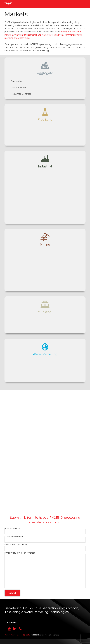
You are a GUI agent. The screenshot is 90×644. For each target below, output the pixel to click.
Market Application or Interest (45, 570)
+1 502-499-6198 (23, 635)
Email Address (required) (45, 547)
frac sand (76, 32)
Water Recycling (45, 354)
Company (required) (45, 539)
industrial (9, 35)
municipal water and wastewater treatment (42, 35)
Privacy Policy (10, 635)
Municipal (45, 312)
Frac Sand (45, 120)
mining (17, 35)
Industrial (45, 166)
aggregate (66, 32)
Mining (45, 245)
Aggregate (45, 73)
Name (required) (45, 531)
